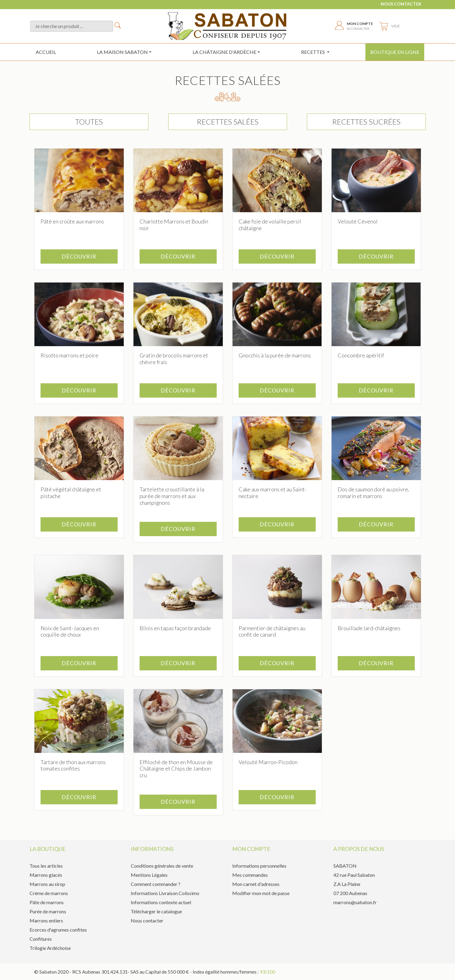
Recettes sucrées (366, 122)
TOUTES (89, 122)
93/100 (267, 972)
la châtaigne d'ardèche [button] (224, 52)
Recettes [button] (313, 52)
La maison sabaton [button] (122, 52)
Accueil (46, 52)
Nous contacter (401, 4)
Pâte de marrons (47, 902)
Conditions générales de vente (162, 866)
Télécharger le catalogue (156, 911)
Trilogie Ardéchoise (50, 948)
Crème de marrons (49, 893)
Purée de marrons (48, 911)
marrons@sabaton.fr (355, 902)
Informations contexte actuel (161, 902)
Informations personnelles (259, 866)
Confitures (41, 939)
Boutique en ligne (395, 52)
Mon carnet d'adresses (256, 884)
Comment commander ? (156, 884)
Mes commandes (250, 875)
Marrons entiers (46, 920)
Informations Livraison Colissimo (165, 893)
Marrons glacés (46, 875)
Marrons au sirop (47, 884)
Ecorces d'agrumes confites (58, 930)
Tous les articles (46, 866)
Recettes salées (228, 122)
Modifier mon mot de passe (261, 893)
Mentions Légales (149, 875)
